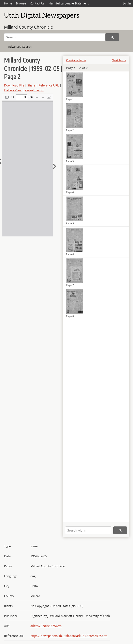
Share (31, 85)
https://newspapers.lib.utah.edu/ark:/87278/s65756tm (69, 636)
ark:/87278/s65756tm (46, 626)
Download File (14, 85)
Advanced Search (20, 47)
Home (8, 3)
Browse (21, 3)
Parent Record (35, 90)
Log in (127, 3)
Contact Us (37, 3)
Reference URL (49, 85)
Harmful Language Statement (69, 3)
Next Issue (119, 60)
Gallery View (13, 90)
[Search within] (88, 530)
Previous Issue (76, 60)
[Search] (55, 37)
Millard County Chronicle (28, 27)
